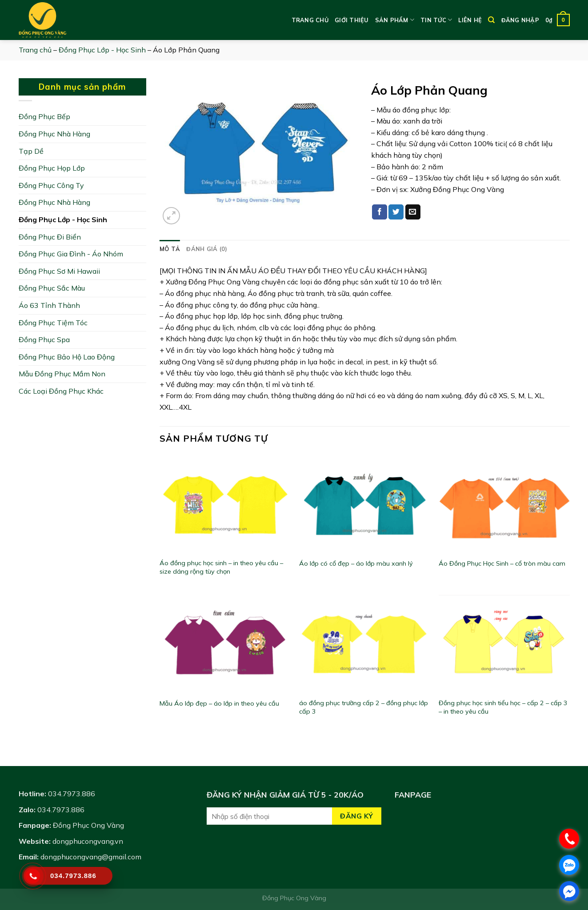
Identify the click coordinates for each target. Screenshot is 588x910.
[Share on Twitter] (396, 212)
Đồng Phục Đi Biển (50, 237)
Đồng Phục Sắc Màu (52, 288)
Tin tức (436, 20)
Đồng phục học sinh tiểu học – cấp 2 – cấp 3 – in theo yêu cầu (503, 707)
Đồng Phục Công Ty (51, 185)
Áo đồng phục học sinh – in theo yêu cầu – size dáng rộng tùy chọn (221, 567)
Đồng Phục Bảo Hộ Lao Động (67, 357)
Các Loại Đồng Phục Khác (61, 391)
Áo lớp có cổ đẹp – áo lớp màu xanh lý (356, 563)
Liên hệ (470, 20)
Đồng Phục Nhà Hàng (54, 134)
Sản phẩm (395, 20)
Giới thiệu (352, 20)
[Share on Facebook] (380, 212)
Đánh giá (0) (207, 249)
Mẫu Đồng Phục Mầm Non (62, 374)
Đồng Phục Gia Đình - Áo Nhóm (71, 254)
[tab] (170, 249)
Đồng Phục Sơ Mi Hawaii (59, 271)
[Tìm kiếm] (491, 20)
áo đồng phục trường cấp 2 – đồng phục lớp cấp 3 (364, 707)
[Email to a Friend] (413, 212)
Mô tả (170, 249)
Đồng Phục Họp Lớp (52, 168)
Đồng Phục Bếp (44, 116)
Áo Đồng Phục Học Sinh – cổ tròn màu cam (502, 563)
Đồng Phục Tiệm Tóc (53, 323)
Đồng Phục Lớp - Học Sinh (102, 50)
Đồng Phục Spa (44, 339)
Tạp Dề (31, 151)
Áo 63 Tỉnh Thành (49, 305)
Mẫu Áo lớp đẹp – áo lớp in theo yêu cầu (219, 703)
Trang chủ (310, 20)
